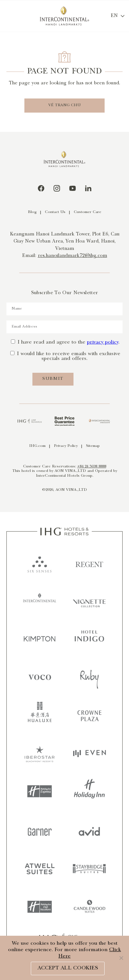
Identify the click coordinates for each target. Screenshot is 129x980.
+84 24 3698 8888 (92, 467)
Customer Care (88, 212)
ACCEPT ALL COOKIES (68, 968)
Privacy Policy (66, 446)
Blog (32, 212)
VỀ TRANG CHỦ (64, 105)
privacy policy (103, 342)
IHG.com (37, 446)
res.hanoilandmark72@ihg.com (73, 256)
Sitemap (93, 446)
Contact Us (55, 212)
